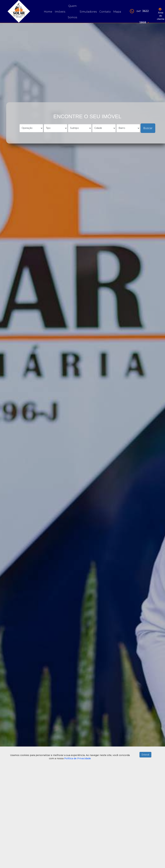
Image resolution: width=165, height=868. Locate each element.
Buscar (148, 128)
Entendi (145, 755)
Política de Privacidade (78, 758)
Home (48, 12)
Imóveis (60, 12)
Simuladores (88, 12)
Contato (105, 12)
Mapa (117, 12)
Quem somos (72, 12)
